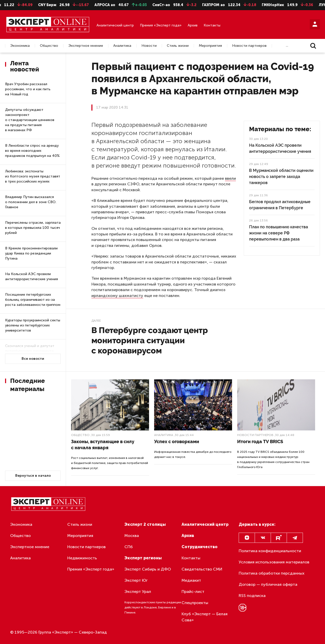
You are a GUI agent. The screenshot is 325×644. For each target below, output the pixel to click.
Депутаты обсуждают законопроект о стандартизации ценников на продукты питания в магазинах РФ (30, 120)
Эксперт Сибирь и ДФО (148, 569)
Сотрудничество (200, 547)
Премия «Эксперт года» (161, 25)
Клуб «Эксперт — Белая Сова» (205, 617)
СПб (129, 547)
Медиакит (191, 580)
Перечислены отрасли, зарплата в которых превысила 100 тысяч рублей (33, 228)
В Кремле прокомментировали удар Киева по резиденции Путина (31, 253)
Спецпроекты (195, 603)
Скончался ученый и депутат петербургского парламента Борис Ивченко (30, 351)
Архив (193, 25)
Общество (49, 46)
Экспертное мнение (86, 46)
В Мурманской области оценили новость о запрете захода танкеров (281, 177)
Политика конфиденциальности (270, 551)
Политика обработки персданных (272, 573)
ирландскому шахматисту (117, 296)
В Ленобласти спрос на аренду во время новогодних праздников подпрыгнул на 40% (32, 151)
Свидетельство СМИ (202, 569)
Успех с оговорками (177, 441)
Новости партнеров (249, 46)
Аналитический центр (115, 25)
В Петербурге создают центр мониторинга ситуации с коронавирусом (150, 340)
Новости (149, 46)
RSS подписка (252, 596)
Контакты (212, 25)
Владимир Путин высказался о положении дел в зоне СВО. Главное (31, 202)
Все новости (33, 359)
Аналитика (122, 46)
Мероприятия (210, 46)
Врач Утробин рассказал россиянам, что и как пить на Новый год (28, 89)
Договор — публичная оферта (268, 584)
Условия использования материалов (274, 562)
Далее (96, 321)
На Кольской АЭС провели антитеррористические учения (31, 276)
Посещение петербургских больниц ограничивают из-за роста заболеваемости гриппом (33, 300)
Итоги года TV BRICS (260, 441)
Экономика (20, 46)
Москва (132, 536)
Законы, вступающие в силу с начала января (103, 445)
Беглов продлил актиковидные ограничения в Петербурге (280, 205)
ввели (230, 178)
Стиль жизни (178, 46)
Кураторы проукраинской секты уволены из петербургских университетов (33, 325)
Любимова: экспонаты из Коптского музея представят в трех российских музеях (33, 176)
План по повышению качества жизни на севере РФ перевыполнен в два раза (279, 233)
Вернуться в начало (33, 476)
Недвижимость (82, 558)
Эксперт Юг (136, 580)
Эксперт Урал (138, 591)
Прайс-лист (193, 591)
